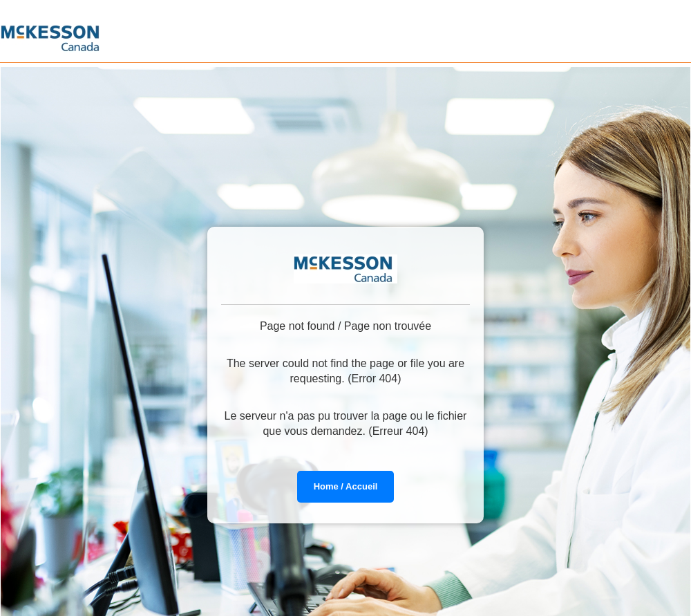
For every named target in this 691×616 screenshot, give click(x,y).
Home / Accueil (346, 486)
